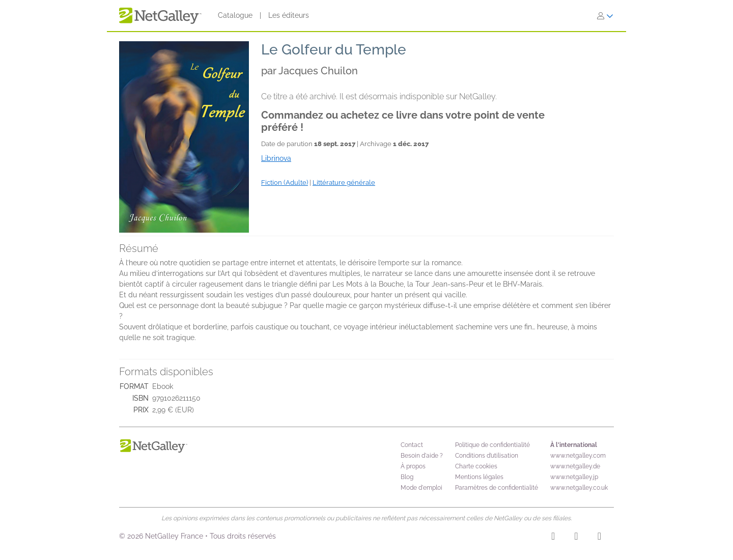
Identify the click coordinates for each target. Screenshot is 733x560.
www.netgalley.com (578, 456)
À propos (413, 466)
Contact (412, 445)
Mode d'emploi (421, 488)
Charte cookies (476, 466)
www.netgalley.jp (574, 477)
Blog (407, 477)
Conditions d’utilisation (487, 456)
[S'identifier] (605, 16)
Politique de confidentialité (492, 445)
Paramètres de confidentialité (497, 488)
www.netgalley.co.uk (579, 488)
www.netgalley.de (575, 466)
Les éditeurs (289, 15)
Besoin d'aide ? (422, 456)
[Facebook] (576, 538)
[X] (599, 538)
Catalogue (235, 15)
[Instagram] (553, 538)
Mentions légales (479, 477)
